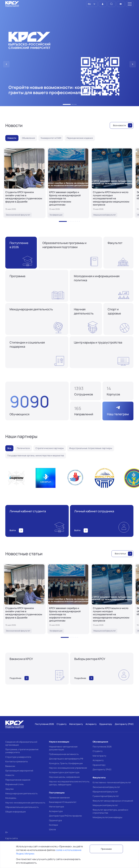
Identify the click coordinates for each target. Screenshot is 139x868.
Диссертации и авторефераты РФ (66, 759)
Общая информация (15, 812)
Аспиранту (98, 760)
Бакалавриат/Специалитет (63, 802)
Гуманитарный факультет (106, 796)
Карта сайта (11, 838)
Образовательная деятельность (22, 807)
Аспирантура (56, 811)
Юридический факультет (105, 792)
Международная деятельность (21, 793)
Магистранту (99, 756)
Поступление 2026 (102, 747)
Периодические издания (18, 780)
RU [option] (89, 4)
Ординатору (99, 765)
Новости (10, 775)
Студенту (98, 751)
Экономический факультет (106, 787)
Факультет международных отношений (113, 801)
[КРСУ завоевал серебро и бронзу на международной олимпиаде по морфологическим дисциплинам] (68, 183)
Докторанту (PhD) (102, 769)
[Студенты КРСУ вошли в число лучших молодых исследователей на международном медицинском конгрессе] (112, 183)
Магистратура (56, 807)
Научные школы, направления (64, 777)
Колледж (54, 825)
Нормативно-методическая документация (63, 748)
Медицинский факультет (105, 805)
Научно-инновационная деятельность (25, 803)
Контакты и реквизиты (17, 761)
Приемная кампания (59, 798)
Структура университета (18, 757)
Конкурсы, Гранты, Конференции (66, 763)
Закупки (9, 789)
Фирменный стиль (14, 784)
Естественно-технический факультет (112, 782)
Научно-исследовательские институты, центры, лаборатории (69, 783)
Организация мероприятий (19, 771)
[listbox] (92, 4)
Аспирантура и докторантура (64, 772)
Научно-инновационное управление (68, 768)
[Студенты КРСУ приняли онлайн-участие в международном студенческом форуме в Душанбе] (24, 183)
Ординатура (55, 820)
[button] (67, 104)
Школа (52, 829)
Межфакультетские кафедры (107, 817)
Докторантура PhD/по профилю (65, 816)
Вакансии (10, 766)
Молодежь (11, 798)
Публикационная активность (64, 754)
